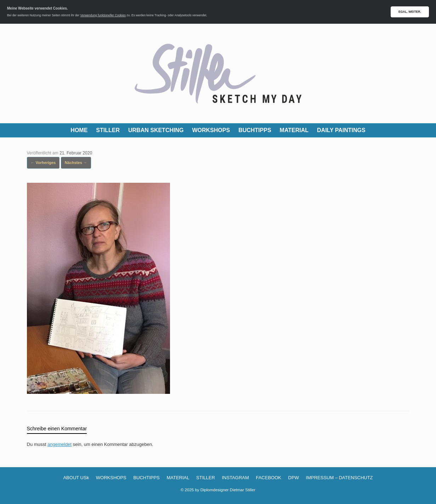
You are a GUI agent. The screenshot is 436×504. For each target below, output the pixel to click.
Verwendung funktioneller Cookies (103, 15)
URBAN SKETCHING (156, 130)
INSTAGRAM (235, 478)
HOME (79, 130)
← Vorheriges (43, 163)
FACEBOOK (268, 478)
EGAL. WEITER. (410, 12)
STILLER (108, 130)
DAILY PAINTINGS (341, 130)
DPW (294, 478)
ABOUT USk (76, 478)
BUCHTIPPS (255, 130)
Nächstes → (76, 163)
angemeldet (60, 444)
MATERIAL (294, 130)
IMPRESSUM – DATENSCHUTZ (339, 478)
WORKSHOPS (211, 130)
